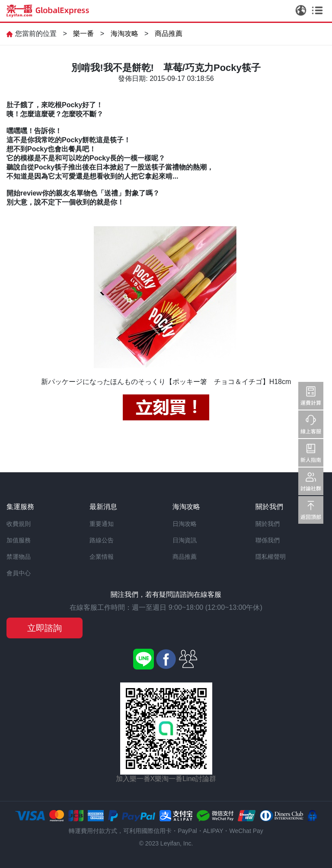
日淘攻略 (185, 524)
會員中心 (19, 573)
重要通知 (102, 524)
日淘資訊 (185, 540)
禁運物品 (19, 557)
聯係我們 (268, 540)
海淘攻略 (124, 34)
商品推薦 (169, 34)
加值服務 (19, 540)
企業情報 (102, 557)
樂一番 (83, 34)
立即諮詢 (45, 628)
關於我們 (268, 524)
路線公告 (102, 540)
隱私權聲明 (271, 557)
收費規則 (19, 524)
